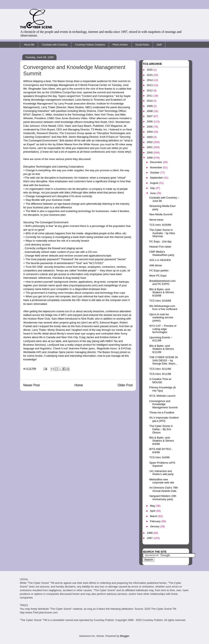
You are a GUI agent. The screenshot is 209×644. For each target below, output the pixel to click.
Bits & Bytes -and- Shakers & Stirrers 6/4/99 (161, 441)
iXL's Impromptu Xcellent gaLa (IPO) (164, 419)
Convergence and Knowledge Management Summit (163, 404)
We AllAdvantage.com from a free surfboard (163, 308)
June (153, 193)
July (153, 188)
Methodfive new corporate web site (162, 481)
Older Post (125, 385)
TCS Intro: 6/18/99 (160, 301)
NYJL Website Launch (162, 396)
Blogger (125, 636)
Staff (159, 45)
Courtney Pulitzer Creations (90, 45)
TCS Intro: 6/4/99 (159, 457)
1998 (150, 533)
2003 (150, 137)
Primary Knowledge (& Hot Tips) (162, 389)
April (153, 511)
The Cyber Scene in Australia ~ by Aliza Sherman (162, 233)
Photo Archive (120, 45)
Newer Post (32, 385)
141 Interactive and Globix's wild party (161, 473)
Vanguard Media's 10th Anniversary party (163, 498)
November (157, 167)
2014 (150, 80)
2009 (150, 106)
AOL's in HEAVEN (160, 260)
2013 (150, 85)
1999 (150, 158)
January (155, 526)
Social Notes (142, 45)
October (155, 173)
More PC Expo (158, 276)
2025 (150, 70)
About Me (29, 45)
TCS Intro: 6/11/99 (160, 369)
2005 (150, 127)
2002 (150, 142)
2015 (150, 75)
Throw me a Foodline (162, 412)
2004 (150, 132)
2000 (150, 153)
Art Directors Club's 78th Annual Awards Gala (163, 489)
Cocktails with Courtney (55, 45)
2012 (150, 90)
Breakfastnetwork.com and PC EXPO (162, 283)
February (156, 521)
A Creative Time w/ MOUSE (160, 381)
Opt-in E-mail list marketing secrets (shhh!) (161, 318)
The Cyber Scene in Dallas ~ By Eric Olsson (161, 429)
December (157, 162)
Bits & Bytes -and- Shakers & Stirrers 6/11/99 (161, 349)
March (154, 516)
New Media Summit (161, 214)
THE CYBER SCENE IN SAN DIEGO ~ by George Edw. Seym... (163, 360)
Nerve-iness (156, 220)
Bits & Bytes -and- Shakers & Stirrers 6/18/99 (161, 292)
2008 (150, 111)
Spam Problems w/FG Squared (162, 464)
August (155, 183)
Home (79, 385)
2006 (150, 122)
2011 (150, 96)
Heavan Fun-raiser (160, 247)
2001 (150, 147)
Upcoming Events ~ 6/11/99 (161, 339)
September (157, 178)
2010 (150, 101)
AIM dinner (156, 265)
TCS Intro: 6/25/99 (160, 225)
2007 (150, 116)
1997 (150, 538)
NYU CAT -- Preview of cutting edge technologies (163, 329)
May (153, 506)
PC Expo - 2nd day (160, 241)
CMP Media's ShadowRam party (162, 253)
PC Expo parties (159, 270)
